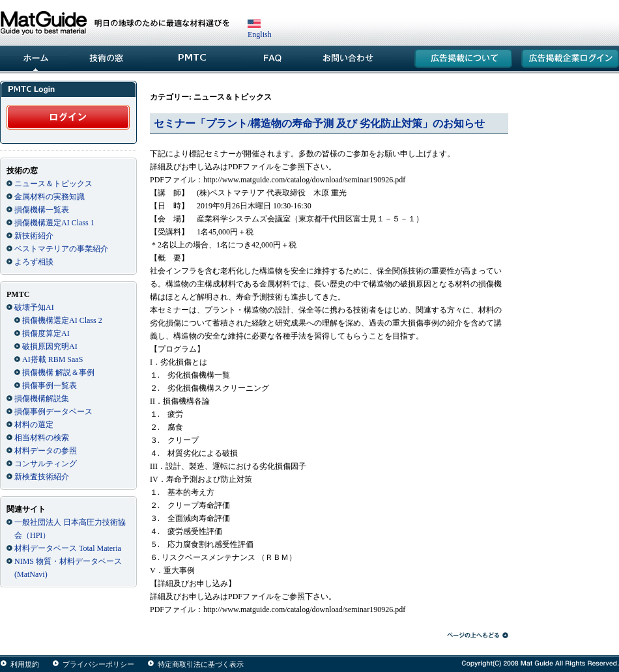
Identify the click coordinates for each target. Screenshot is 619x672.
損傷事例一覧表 (50, 385)
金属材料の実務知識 (50, 197)
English (260, 30)
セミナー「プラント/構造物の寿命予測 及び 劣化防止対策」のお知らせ (319, 123)
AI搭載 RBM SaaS (52, 359)
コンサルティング (46, 464)
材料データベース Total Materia (68, 548)
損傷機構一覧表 (42, 210)
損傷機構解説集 (42, 399)
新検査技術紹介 (42, 477)
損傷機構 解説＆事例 (58, 372)
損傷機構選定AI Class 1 (54, 223)
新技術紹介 (34, 236)
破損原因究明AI (50, 346)
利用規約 (25, 664)
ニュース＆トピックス (53, 184)
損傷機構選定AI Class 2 (62, 320)
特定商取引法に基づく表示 (201, 664)
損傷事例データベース (53, 412)
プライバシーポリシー (98, 664)
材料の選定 (34, 425)
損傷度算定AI (46, 333)
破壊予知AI (34, 307)
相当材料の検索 (42, 438)
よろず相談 (34, 262)
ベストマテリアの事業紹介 (61, 249)
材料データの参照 (46, 451)
